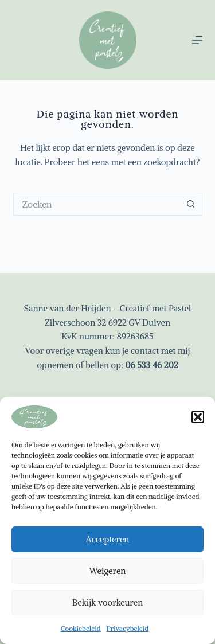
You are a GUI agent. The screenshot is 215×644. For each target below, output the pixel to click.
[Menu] (197, 40)
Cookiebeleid (81, 628)
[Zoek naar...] (96, 204)
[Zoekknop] (191, 204)
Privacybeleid (128, 628)
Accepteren (108, 539)
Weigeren (108, 571)
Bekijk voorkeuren (107, 602)
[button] (198, 417)
